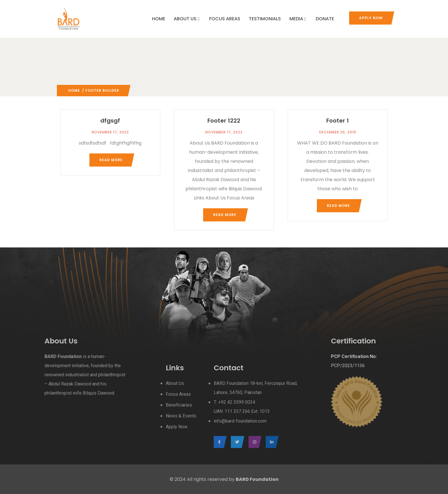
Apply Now (371, 18)
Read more (111, 160)
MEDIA (298, 19)
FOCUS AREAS (225, 19)
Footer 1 (338, 121)
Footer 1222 (224, 121)
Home (74, 90)
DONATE (325, 19)
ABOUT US (187, 19)
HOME (159, 19)
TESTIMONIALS (265, 19)
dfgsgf (110, 121)
